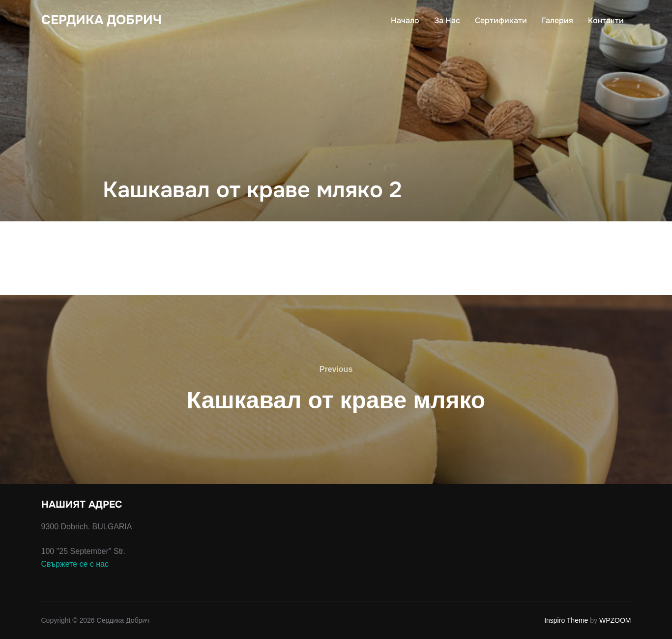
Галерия (557, 20)
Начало (405, 20)
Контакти (606, 20)
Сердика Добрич (102, 20)
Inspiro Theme (566, 620)
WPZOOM (615, 620)
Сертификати (501, 20)
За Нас (447, 20)
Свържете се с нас (75, 564)
